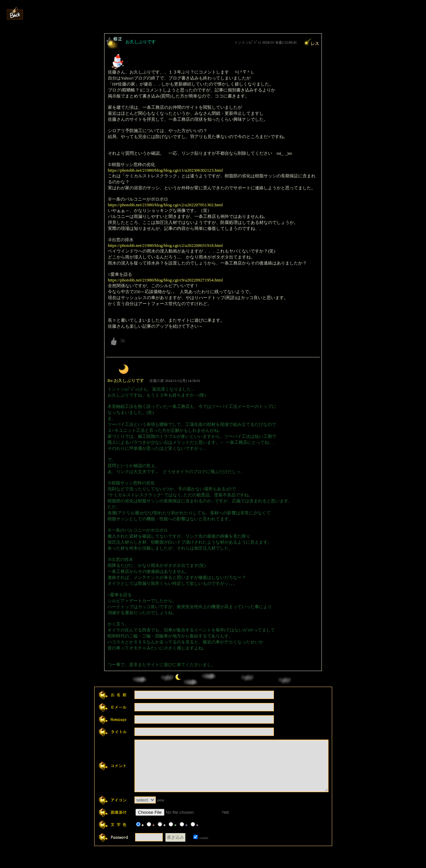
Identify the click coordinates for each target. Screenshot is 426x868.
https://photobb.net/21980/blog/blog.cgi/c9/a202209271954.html (165, 280)
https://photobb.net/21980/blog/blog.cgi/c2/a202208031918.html (165, 245)
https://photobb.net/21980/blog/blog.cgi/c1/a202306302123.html (165, 170)
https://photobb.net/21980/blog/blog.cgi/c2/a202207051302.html (165, 205)
